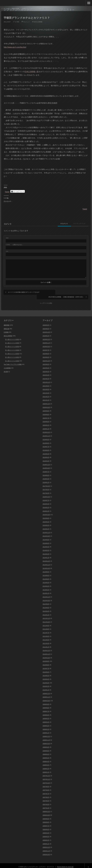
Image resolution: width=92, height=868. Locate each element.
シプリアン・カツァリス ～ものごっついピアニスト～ (39, 9)
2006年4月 (46, 830)
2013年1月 (46, 591)
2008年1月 (46, 770)
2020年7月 (46, 415)
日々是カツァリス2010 (12, 358)
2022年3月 (46, 372)
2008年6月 (46, 752)
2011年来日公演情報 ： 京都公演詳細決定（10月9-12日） (68, 293)
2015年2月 (46, 526)
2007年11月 (46, 777)
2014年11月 (46, 530)
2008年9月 (46, 745)
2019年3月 (46, 458)
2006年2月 (46, 838)
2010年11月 (46, 652)
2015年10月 (46, 512)
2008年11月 (46, 737)
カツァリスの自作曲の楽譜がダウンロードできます (24, 292)
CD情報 (6, 330)
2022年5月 (46, 365)
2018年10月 (46, 465)
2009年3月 (46, 723)
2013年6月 (46, 576)
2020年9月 (46, 408)
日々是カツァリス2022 (12, 340)
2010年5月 (46, 673)
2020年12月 (46, 401)
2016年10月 (46, 494)
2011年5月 (46, 637)
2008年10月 (46, 741)
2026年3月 (46, 322)
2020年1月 (46, 426)
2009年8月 (46, 705)
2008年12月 (46, 734)
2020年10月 (46, 405)
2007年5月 (46, 798)
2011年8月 (46, 626)
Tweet (7, 192)
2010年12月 (46, 648)
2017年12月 (46, 483)
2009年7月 (46, 709)
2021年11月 (46, 380)
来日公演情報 (38, 22)
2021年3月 (46, 390)
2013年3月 (46, 587)
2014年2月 (46, 551)
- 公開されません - (14, 245)
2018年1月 (46, 480)
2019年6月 (46, 448)
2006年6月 (46, 827)
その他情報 (7, 365)
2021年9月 (46, 383)
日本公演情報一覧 (32, 72)
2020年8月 (46, 412)
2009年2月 (46, 727)
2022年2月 (46, 376)
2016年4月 (46, 501)
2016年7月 (46, 498)
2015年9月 (46, 516)
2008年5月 (46, 755)
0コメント (27, 22)
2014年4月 (46, 544)
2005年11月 (46, 848)
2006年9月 (46, 816)
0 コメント (62, 224)
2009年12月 (46, 691)
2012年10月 (46, 598)
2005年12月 (46, 845)
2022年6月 (46, 362)
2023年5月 (46, 355)
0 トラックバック (79, 224)
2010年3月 (46, 680)
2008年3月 (46, 762)
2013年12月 (46, 559)
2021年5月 (46, 387)
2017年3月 (46, 487)
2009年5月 (46, 716)
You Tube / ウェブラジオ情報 (13, 362)
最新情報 (6, 322)
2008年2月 (46, 766)
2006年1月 (46, 841)
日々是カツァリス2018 (12, 348)
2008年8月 (46, 748)
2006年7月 (46, 823)
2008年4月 (46, 759)
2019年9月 (46, 437)
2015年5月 (46, 519)
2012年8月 (46, 605)
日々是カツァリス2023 (12, 337)
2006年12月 (46, 809)
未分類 (6, 369)
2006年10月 (46, 813)
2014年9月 (46, 537)
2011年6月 (46, 634)
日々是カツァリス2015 (12, 351)
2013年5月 (46, 580)
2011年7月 (46, 630)
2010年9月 (46, 659)
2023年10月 (46, 344)
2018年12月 (46, 462)
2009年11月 (46, 694)
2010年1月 (46, 687)
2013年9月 (46, 569)
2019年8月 (46, 440)
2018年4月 (46, 476)
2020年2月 (46, 423)
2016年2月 (46, 505)
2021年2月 (46, 394)
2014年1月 (46, 555)
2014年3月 (46, 548)
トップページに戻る (46, 301)
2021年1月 (46, 398)
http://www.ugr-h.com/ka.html (15, 47)
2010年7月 (46, 666)
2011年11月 (46, 616)
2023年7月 (46, 348)
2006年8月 (46, 820)
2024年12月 (46, 330)
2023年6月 (46, 351)
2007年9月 (46, 784)
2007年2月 (46, 805)
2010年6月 (46, 669)
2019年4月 (46, 455)
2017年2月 (46, 491)
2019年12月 (46, 430)
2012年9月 (46, 601)
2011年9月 (46, 623)
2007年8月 (46, 787)
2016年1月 (46, 509)
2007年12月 (46, 773)
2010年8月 (46, 662)
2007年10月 (46, 780)
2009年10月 (46, 698)
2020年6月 (46, 419)
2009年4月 (46, 719)
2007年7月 (46, 791)
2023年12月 (46, 337)
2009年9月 (46, 702)
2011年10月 (46, 619)
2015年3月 (46, 523)
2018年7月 (46, 469)
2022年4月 (46, 369)
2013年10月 (46, 566)
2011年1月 (46, 644)
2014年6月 (46, 541)
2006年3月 (46, 834)
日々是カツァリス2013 (12, 355)
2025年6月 (46, 326)
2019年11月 (46, 433)
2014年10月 (46, 533)
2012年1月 (46, 612)
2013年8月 (46, 573)
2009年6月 (46, 712)
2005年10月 (46, 852)
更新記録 (6, 326)
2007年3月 (46, 802)
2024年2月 (46, 333)
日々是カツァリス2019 (12, 344)
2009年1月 (46, 730)
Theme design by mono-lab (65, 864)
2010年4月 (46, 677)
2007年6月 (46, 795)
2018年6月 (46, 473)
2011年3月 (46, 641)
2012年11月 (46, 594)
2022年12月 (46, 358)
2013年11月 (46, 562)
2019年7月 (46, 444)
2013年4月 (46, 584)
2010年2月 (46, 684)
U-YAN (17, 22)
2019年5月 (46, 451)
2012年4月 (46, 609)
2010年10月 (46, 655)
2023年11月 (46, 340)
